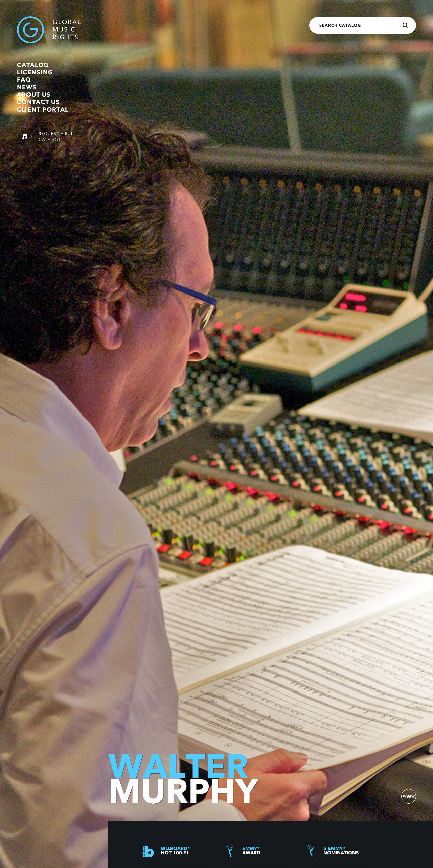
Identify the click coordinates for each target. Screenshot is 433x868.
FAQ (24, 80)
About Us (34, 95)
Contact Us (38, 102)
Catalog (33, 65)
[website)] (409, 796)
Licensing (35, 72)
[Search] (405, 25)
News (27, 87)
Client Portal (43, 110)
